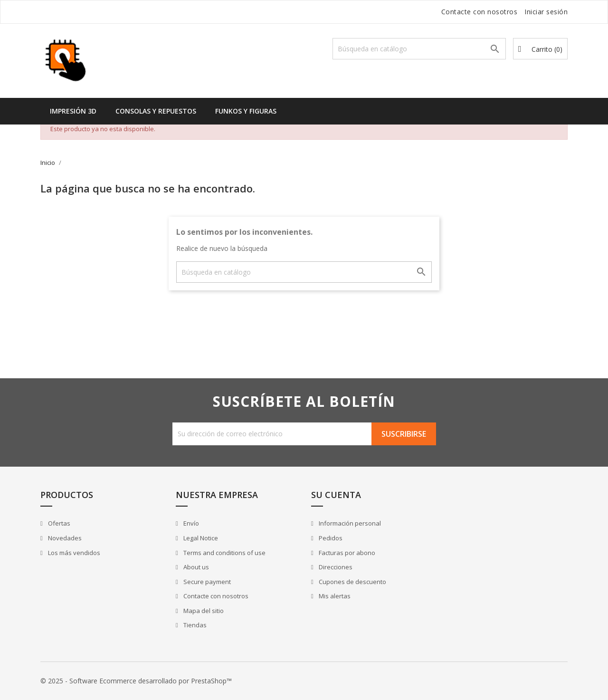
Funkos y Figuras (246, 111)
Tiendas (194, 625)
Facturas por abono (346, 553)
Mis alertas (334, 596)
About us (195, 567)
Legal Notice (200, 538)
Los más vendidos (73, 553)
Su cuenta (336, 495)
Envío (190, 523)
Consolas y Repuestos (156, 111)
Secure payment (206, 582)
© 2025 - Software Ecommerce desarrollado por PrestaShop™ (136, 681)
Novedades (64, 538)
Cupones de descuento (352, 582)
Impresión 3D (73, 111)
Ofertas (58, 523)
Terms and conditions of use (224, 553)
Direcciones (335, 567)
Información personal (349, 523)
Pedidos (330, 538)
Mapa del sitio (203, 611)
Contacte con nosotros (480, 12)
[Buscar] (419, 49)
